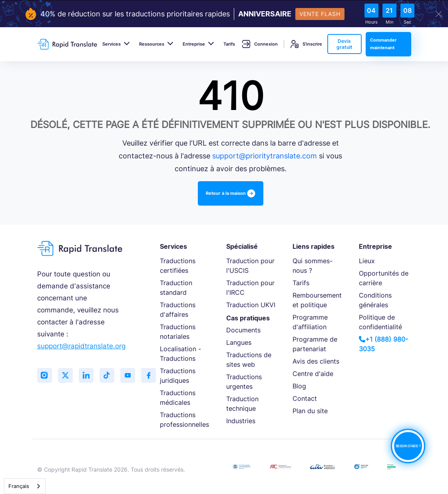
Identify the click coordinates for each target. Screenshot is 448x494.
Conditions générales (375, 300)
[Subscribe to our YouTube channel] (133, 376)
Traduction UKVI (251, 305)
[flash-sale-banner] (224, 14)
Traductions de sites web (249, 360)
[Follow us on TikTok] (111, 376)
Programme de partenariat (315, 344)
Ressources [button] (152, 44)
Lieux (367, 261)
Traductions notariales (178, 332)
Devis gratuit (344, 44)
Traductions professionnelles (184, 420)
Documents (243, 330)
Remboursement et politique (317, 300)
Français (19, 486)
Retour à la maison (231, 193)
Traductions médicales (178, 398)
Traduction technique (242, 404)
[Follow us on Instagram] (45, 376)
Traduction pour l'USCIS (250, 266)
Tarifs (229, 44)
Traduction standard (176, 288)
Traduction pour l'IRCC (250, 288)
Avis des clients (316, 361)
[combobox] (25, 486)
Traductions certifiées (178, 266)
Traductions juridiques (178, 376)
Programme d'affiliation (310, 322)
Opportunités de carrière (384, 278)
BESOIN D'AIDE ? (408, 446)
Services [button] (112, 44)
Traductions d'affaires (178, 310)
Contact (305, 398)
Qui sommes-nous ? (313, 266)
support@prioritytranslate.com (265, 156)
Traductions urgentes (244, 382)
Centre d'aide (313, 374)
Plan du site (310, 411)
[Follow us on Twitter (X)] (67, 376)
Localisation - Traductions (180, 354)
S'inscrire (306, 44)
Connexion (260, 44)
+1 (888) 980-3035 (383, 344)
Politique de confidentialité (380, 322)
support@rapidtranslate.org (81, 346)
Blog (299, 386)
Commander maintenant (383, 44)
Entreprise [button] (194, 44)
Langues (239, 342)
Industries (241, 421)
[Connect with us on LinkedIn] (89, 376)
